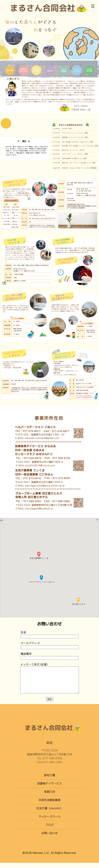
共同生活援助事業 (49, 805)
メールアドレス (50, 645)
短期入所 (49, 797)
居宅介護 (49, 780)
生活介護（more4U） (49, 813)
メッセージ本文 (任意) (50, 681)
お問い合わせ (49, 838)
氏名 (50, 634)
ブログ (49, 830)
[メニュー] (93, 6)
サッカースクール (49, 822)
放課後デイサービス (49, 789)
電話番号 (50, 656)
